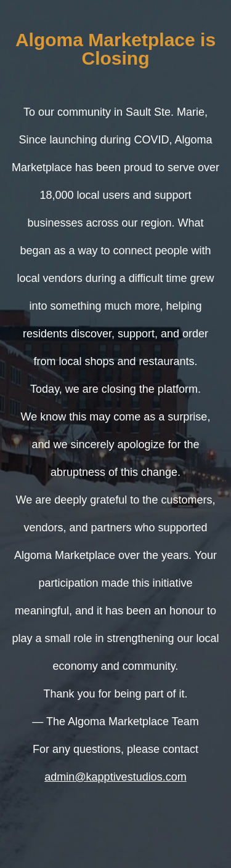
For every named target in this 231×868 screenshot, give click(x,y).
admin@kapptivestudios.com (115, 777)
